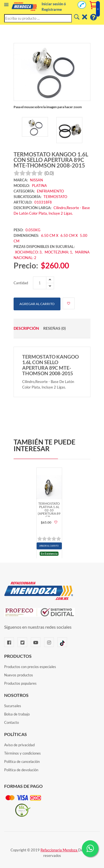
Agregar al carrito (37, 304)
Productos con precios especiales (30, 667)
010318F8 (43, 202)
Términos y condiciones (22, 753)
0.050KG (33, 230)
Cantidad (21, 283)
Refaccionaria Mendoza (59, 850)
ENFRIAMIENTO (50, 191)
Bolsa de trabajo (17, 714)
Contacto (12, 722)
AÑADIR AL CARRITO (49, 546)
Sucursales (13, 706)
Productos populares (20, 683)
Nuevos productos (19, 675)
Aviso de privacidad (19, 745)
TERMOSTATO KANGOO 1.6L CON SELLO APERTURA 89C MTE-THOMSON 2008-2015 (51, 160)
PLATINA (39, 186)
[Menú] (6, 6)
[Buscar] (76, 17)
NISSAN (36, 180)
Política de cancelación (22, 762)
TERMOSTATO (55, 197)
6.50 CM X (50, 235)
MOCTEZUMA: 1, (59, 252)
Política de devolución (21, 770)
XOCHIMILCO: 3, (29, 252)
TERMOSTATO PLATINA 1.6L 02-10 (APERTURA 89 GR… (49, 509)
